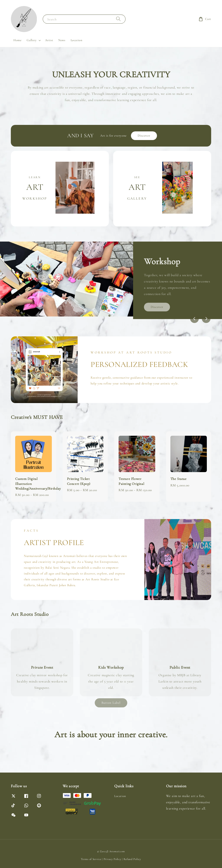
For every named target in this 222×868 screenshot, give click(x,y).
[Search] (118, 19)
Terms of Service (91, 859)
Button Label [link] (111, 703)
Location (77, 40)
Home (17, 40)
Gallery (32, 40)
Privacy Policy (113, 859)
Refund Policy (132, 859)
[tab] (109, 316)
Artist (49, 40)
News (62, 40)
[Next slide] (206, 319)
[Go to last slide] (194, 319)
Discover (144, 136)
